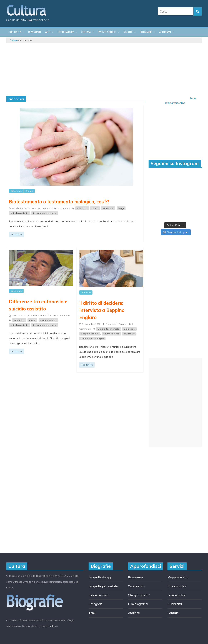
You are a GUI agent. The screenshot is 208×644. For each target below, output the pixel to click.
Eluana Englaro (111, 334)
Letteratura (66, 32)
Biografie (146, 32)
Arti (48, 32)
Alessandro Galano (116, 324)
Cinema (86, 32)
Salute (128, 32)
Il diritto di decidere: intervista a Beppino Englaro (102, 310)
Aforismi (165, 32)
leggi (121, 208)
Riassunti (35, 32)
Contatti (173, 613)
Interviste (86, 292)
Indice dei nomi (99, 595)
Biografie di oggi (100, 577)
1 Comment (62, 208)
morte (32, 320)
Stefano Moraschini (41, 315)
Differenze (16, 191)
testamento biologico (45, 213)
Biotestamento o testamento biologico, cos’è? (59, 202)
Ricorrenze (136, 577)
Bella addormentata (109, 329)
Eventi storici (107, 32)
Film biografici (138, 604)
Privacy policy (177, 586)
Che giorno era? (139, 595)
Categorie (95, 604)
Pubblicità (175, 604)
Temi (92, 613)
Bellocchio (129, 329)
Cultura (14, 40)
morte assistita (48, 320)
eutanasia (108, 208)
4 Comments (62, 315)
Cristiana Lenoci (44, 208)
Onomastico (136, 586)
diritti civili (82, 208)
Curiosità (15, 32)
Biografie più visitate (103, 586)
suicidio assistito (20, 213)
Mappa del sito (178, 577)
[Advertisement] (175, 402)
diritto (95, 208)
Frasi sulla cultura (47, 626)
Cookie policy (177, 595)
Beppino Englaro (90, 334)
